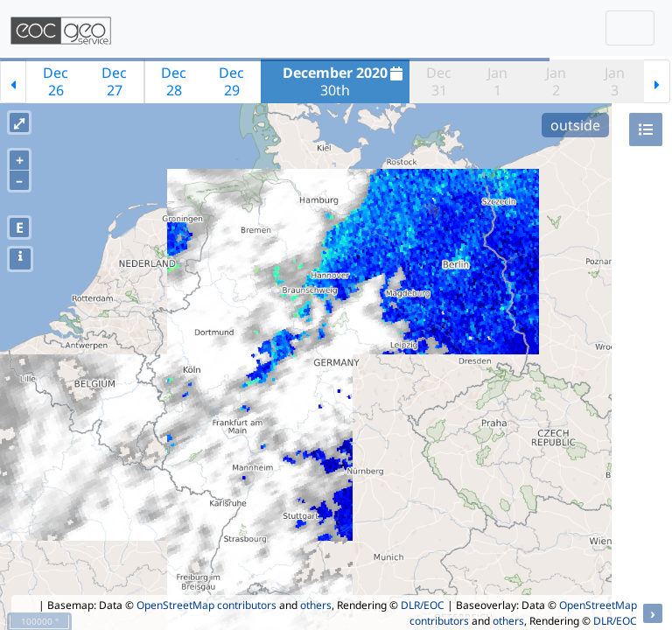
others (316, 605)
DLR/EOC (423, 605)
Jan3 (615, 81)
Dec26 (56, 81)
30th (345, 81)
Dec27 (114, 81)
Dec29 (231, 81)
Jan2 (556, 81)
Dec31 (439, 81)
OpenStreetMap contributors (206, 605)
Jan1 (497, 81)
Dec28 (174, 81)
